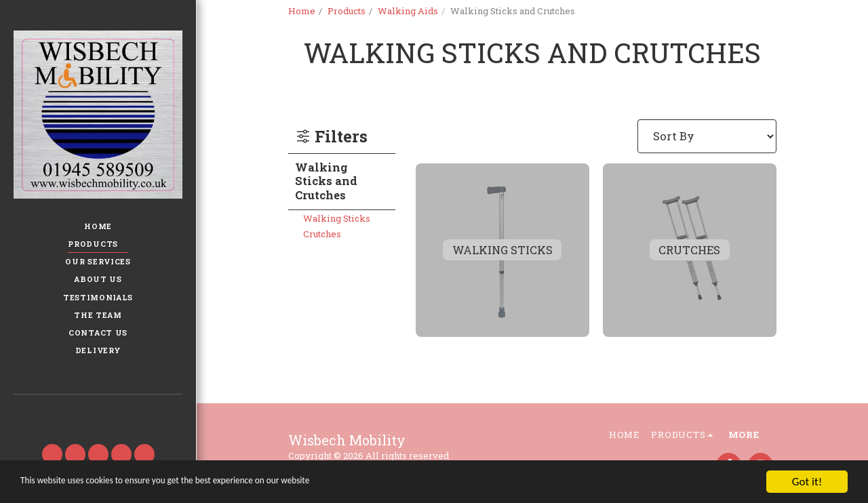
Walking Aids (408, 11)
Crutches (322, 234)
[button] (98, 414)
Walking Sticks (337, 218)
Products (347, 11)
